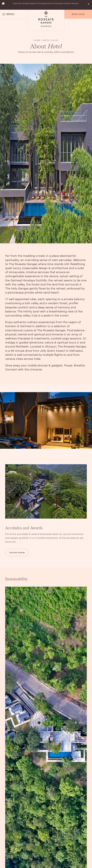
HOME (37, 40)
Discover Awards (17, 553)
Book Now (78, 14)
